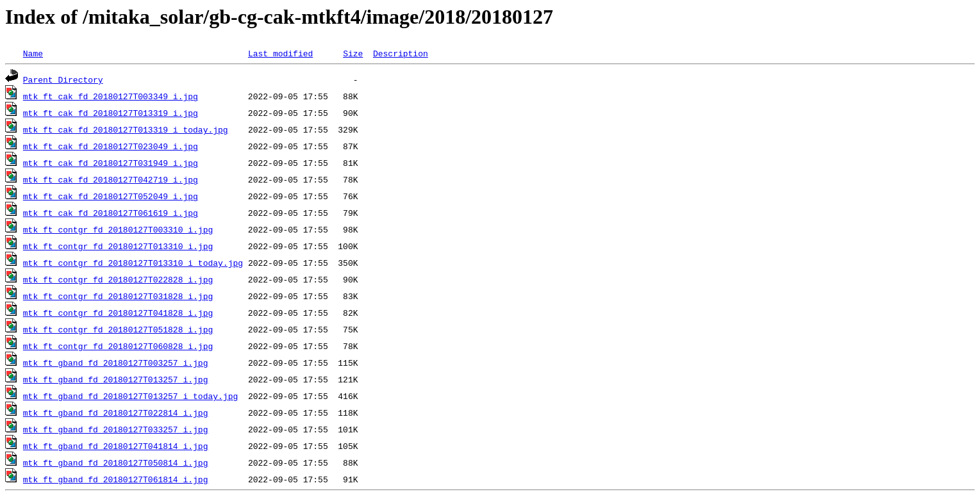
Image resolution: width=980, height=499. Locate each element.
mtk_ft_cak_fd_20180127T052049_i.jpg (111, 196)
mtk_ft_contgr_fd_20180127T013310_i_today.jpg (133, 263)
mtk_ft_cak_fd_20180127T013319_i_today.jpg (126, 129)
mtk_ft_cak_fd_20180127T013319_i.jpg (111, 113)
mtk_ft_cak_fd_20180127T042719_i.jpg (111, 179)
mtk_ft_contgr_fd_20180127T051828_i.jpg (118, 329)
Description (401, 53)
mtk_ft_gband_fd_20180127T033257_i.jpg (116, 429)
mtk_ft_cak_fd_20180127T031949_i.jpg (111, 163)
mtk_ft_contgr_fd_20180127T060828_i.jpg (118, 346)
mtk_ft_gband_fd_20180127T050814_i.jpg (116, 462)
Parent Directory (63, 79)
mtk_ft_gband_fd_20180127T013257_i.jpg (116, 379)
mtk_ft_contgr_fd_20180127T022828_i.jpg (118, 279)
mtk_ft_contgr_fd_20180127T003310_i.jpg (118, 229)
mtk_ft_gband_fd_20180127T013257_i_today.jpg (130, 396)
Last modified (280, 53)
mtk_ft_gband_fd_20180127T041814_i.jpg (116, 446)
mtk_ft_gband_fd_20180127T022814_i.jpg (116, 413)
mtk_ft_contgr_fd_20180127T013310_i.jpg (118, 246)
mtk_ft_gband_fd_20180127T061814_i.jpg (116, 479)
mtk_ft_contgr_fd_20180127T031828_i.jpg (118, 296)
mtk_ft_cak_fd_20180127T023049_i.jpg (111, 146)
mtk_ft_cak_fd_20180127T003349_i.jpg (111, 96)
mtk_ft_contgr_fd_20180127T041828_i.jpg (118, 313)
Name (33, 53)
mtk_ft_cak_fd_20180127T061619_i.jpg (111, 213)
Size (353, 53)
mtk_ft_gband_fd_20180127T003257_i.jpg (116, 363)
